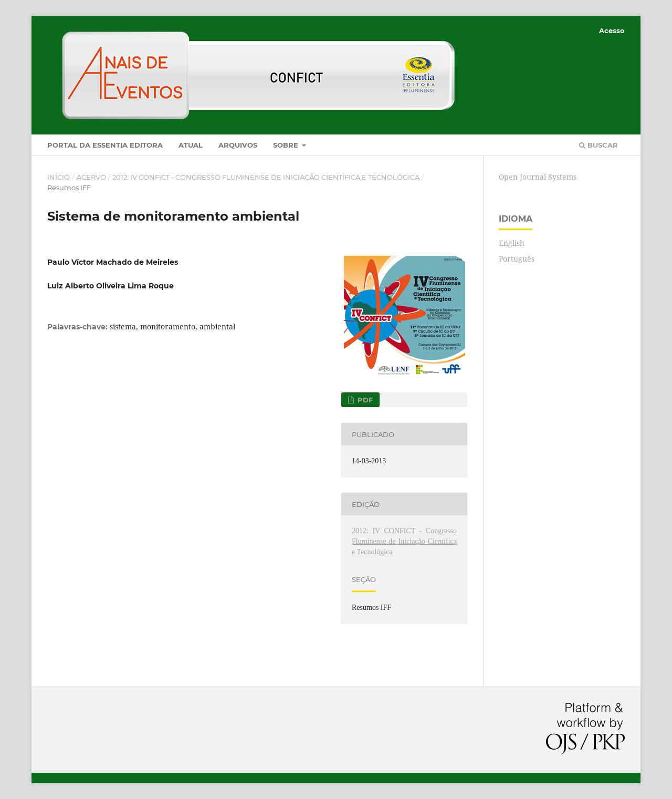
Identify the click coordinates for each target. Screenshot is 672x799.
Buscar (598, 145)
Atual (191, 145)
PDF (364, 400)
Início (59, 177)
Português (517, 259)
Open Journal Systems (538, 177)
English (512, 243)
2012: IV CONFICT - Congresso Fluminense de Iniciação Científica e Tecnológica (266, 177)
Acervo (91, 177)
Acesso (612, 30)
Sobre (287, 145)
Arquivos (238, 145)
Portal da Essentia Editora (105, 145)
